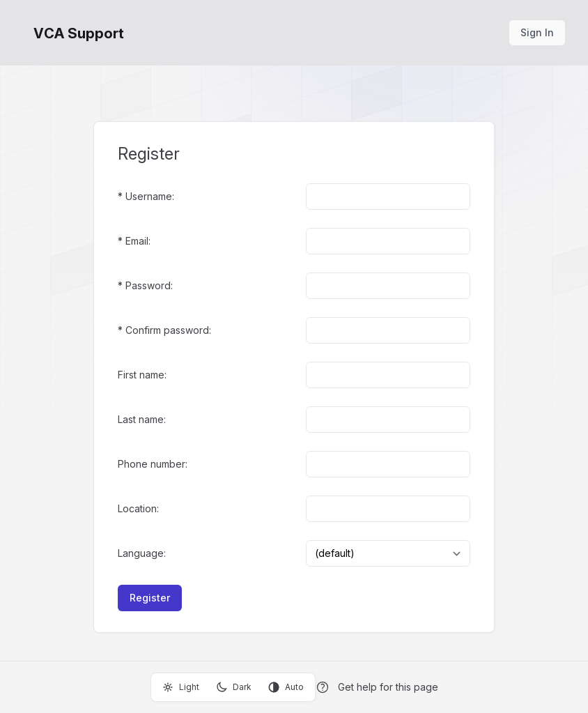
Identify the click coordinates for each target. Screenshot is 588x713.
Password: (149, 285)
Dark (234, 687)
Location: (138, 508)
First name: (142, 375)
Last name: (142, 419)
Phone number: (153, 464)
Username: (150, 196)
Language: (142, 553)
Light (181, 687)
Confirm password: (168, 330)
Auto (286, 687)
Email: (138, 241)
